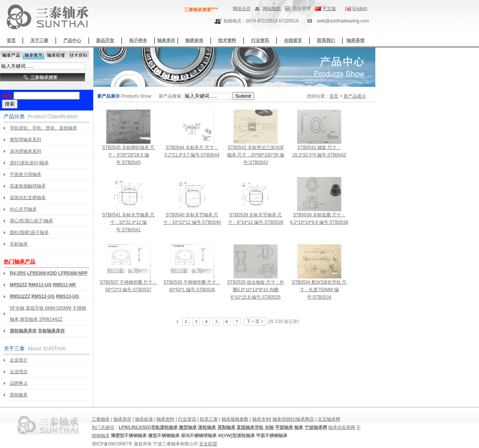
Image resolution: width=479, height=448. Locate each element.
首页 (11, 40)
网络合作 (242, 9)
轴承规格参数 (235, 419)
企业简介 (19, 360)
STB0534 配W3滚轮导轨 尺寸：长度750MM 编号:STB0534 (319, 290)
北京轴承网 (329, 419)
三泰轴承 (101, 419)
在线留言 (293, 40)
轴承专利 (261, 419)
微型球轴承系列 (25, 140)
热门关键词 (103, 427)
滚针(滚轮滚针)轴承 (29, 163)
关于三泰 (39, 40)
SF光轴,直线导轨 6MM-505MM (41, 308)
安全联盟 (208, 444)
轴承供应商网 (342, 427)
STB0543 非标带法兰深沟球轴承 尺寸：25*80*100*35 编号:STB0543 (256, 155)
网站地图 (272, 9)
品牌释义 (19, 383)
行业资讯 (260, 40)
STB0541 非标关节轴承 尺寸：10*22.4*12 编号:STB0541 (129, 222)
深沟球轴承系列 (25, 151)
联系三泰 (209, 419)
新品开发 (105, 40)
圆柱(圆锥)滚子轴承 (29, 232)
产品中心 (72, 40)
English (360, 9)
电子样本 (138, 40)
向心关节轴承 (23, 209)
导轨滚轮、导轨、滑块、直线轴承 (43, 128)
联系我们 (326, 40)
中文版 (329, 9)
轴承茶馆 (356, 40)
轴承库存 (166, 40)
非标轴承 (19, 244)
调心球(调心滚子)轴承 (31, 221)
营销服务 (19, 395)
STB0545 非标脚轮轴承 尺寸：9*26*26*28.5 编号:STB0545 (129, 155)
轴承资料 (165, 419)
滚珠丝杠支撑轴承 (28, 198)
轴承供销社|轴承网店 (293, 419)
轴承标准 (194, 40)
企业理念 (19, 372)
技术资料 (227, 40)
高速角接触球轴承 (28, 186)
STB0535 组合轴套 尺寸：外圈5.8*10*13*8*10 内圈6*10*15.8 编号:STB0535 (256, 290)
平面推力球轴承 (25, 174)
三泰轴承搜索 (201, 10)
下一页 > (255, 321)
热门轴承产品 (19, 262)
